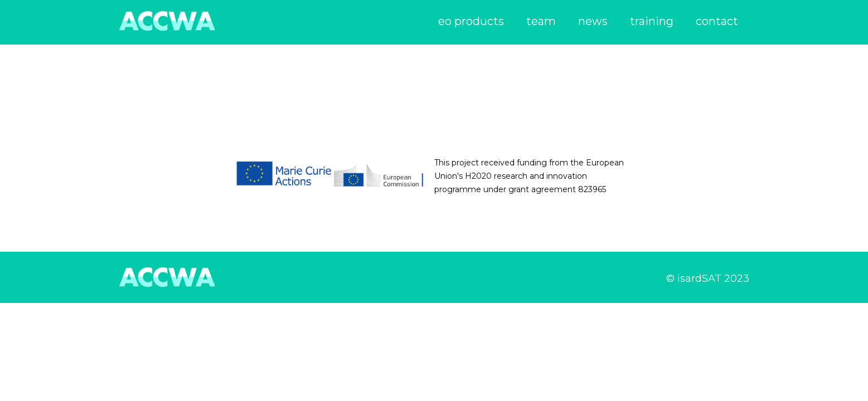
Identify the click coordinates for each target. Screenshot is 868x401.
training (652, 21)
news (593, 21)
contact (717, 21)
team (541, 21)
